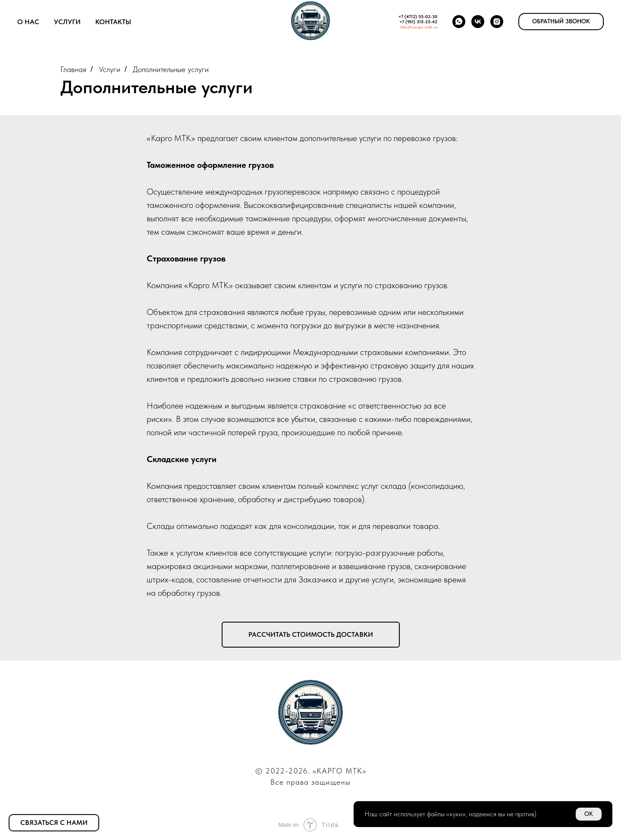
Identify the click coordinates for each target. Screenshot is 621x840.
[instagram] (497, 22)
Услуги (67, 22)
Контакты (113, 22)
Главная (73, 69)
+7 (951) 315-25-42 (418, 22)
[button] (561, 22)
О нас (28, 22)
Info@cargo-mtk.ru (419, 27)
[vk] (478, 22)
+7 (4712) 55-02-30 (418, 16)
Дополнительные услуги (171, 69)
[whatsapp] (459, 22)
